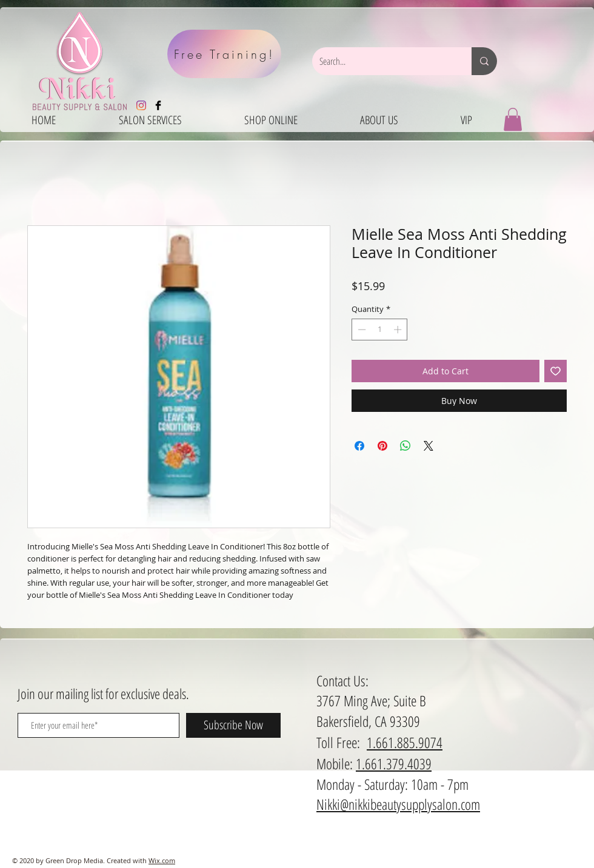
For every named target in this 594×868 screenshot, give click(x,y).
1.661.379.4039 (394, 764)
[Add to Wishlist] (556, 371)
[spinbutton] (380, 330)
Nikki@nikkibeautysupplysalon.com (398, 804)
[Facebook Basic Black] (158, 105)
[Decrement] (361, 330)
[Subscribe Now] (233, 725)
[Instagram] (141, 105)
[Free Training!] (224, 54)
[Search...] (383, 61)
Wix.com (162, 860)
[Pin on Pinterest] (382, 446)
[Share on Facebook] (359, 446)
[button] (513, 119)
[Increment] (399, 330)
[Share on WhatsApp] (405, 446)
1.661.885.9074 (405, 742)
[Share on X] (429, 446)
